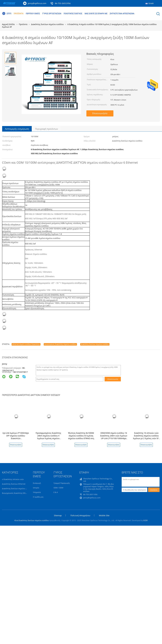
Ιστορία (36, 488)
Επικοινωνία (113, 379)
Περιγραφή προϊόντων (47, 129)
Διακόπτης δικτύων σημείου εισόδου (17, 488)
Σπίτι (7, 14)
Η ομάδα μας (38, 497)
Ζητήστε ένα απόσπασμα (126, 13)
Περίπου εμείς (34, 13)
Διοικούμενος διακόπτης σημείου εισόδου (60, 344)
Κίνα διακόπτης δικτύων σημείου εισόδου (32, 520)
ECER (145, 520)
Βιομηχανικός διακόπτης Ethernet (16, 493)
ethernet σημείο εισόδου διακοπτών (26, 344)
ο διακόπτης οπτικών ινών (13, 479)
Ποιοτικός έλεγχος (75, 13)
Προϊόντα (19, 13)
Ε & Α (56, 492)
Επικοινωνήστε (100, 113)
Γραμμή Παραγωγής (62, 483)
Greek (151, 3)
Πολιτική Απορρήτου (80, 515)
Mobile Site (104, 515)
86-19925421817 (14, 369)
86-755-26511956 (63, 3)
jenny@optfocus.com (37, 3)
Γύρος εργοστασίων (53, 13)
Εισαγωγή (37, 483)
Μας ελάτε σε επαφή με (99, 13)
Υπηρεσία (37, 492)
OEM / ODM (58, 488)
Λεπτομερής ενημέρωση (17, 129)
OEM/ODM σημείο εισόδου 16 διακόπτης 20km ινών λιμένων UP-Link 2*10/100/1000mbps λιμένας (114, 437)
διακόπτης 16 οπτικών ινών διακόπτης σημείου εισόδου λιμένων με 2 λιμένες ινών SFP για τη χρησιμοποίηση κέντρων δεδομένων (146, 438)
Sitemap (58, 515)
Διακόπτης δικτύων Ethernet (14, 484)
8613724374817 (21, 372)
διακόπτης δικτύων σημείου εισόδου (95, 344)
